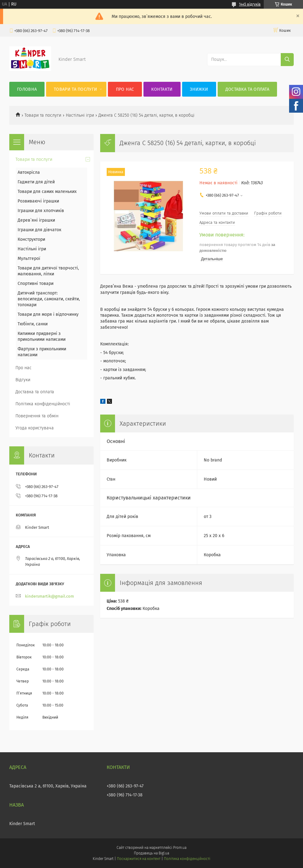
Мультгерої (29, 259)
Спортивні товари (36, 284)
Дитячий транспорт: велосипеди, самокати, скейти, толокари (49, 299)
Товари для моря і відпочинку (48, 314)
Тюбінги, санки (33, 324)
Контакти (162, 89)
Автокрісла (29, 172)
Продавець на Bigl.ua (151, 853)
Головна (27, 89)
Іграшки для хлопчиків (41, 211)
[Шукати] (287, 60)
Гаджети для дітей (36, 182)
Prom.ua (180, 848)
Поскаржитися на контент (139, 859)
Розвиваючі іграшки (38, 201)
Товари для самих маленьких (47, 192)
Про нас (125, 89)
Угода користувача (35, 428)
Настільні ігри (80, 115)
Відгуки (23, 380)
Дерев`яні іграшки (36, 220)
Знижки (199, 89)
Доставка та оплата (247, 89)
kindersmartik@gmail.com (49, 596)
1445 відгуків (250, 4)
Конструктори (31, 239)
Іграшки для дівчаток (39, 230)
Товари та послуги (75, 89)
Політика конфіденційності (43, 404)
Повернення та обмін (37, 416)
